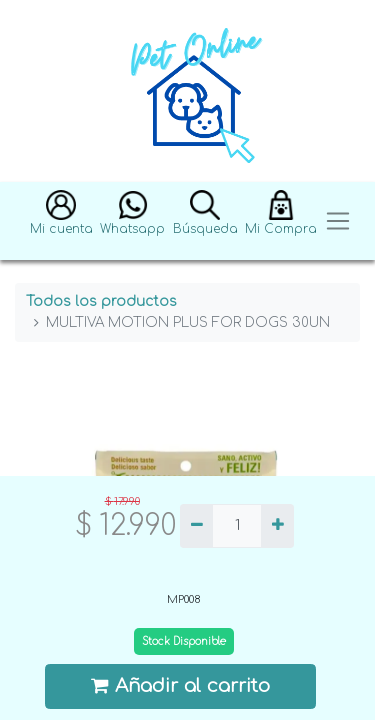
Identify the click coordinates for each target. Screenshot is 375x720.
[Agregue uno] (277, 526)
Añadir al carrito (181, 685)
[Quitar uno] (196, 526)
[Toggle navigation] (338, 221)
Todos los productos (101, 301)
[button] (61, 221)
